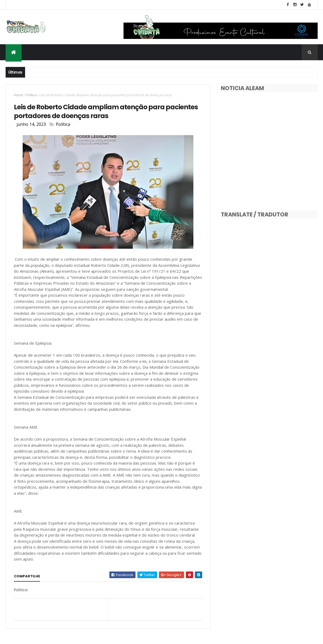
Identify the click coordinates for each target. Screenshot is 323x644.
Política (31, 95)
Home (19, 95)
